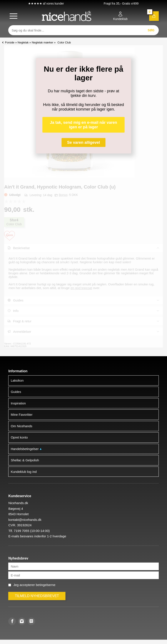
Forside (10, 42)
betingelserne (46, 585)
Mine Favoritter (22, 415)
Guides (16, 392)
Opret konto (19, 437)
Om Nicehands (21, 426)
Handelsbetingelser (26, 449)
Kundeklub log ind (24, 472)
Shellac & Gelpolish (25, 460)
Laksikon (17, 380)
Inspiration (18, 403)
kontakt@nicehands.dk (25, 520)
